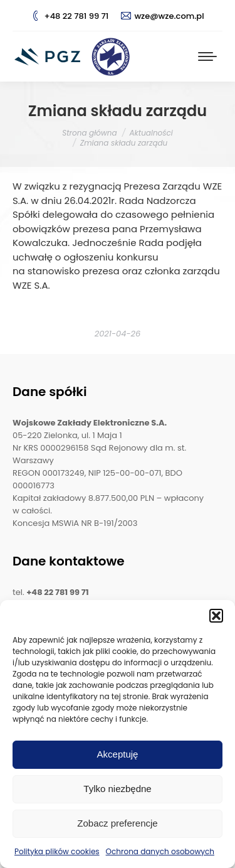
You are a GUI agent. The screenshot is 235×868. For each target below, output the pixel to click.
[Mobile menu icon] (207, 56)
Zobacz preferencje (117, 823)
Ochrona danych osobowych (160, 851)
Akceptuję (118, 754)
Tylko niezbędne (117, 789)
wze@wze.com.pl (162, 16)
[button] (216, 616)
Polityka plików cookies (57, 851)
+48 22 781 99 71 (70, 16)
